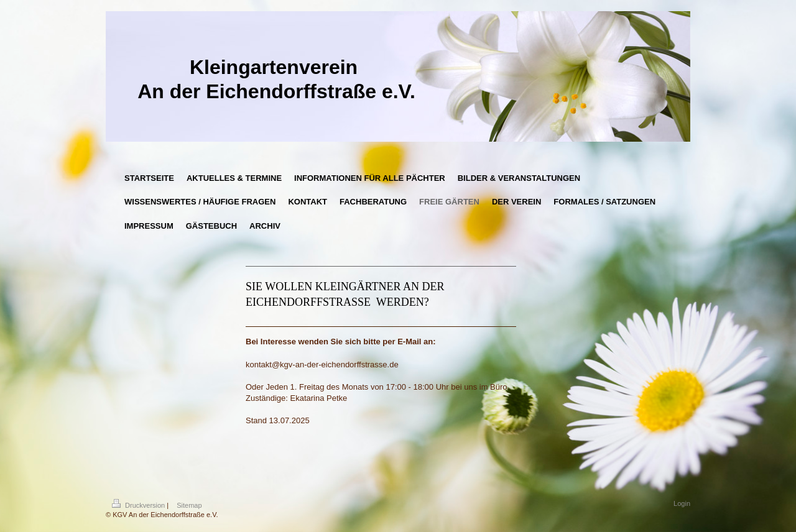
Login (682, 503)
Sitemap (189, 505)
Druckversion (139, 505)
